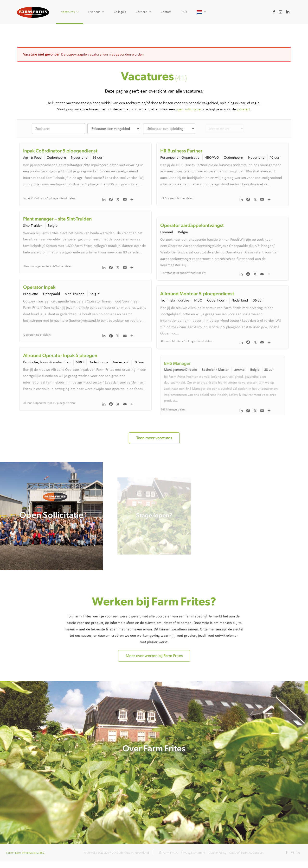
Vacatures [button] (70, 12)
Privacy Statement (193, 853)
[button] (210, 12)
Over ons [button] (96, 12)
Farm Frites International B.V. (26, 853)
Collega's (120, 12)
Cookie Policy (217, 853)
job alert (243, 109)
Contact (166, 12)
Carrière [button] (143, 12)
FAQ (185, 12)
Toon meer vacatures (154, 438)
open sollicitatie (188, 109)
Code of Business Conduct (247, 853)
